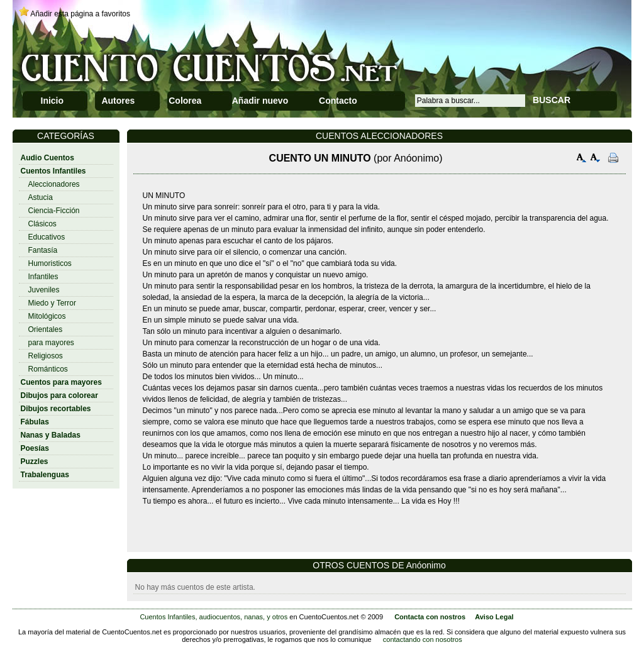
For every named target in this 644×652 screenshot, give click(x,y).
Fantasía (43, 250)
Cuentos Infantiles (53, 171)
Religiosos (46, 356)
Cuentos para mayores (61, 382)
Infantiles (43, 277)
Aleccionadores (54, 184)
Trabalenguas (45, 475)
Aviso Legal (494, 617)
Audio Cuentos (47, 158)
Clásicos (42, 224)
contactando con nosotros (423, 639)
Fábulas (35, 422)
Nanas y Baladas (51, 435)
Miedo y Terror (52, 303)
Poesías (35, 448)
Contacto (338, 101)
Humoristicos (50, 263)
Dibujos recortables (56, 409)
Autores (118, 101)
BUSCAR (552, 100)
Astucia (41, 197)
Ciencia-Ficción (54, 211)
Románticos (48, 369)
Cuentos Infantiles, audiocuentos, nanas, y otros (214, 617)
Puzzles (35, 461)
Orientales (46, 329)
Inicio (53, 101)
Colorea (185, 101)
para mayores (51, 343)
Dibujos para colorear (59, 395)
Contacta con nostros (430, 617)
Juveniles (44, 290)
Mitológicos (47, 316)
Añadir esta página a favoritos (80, 14)
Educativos (47, 237)
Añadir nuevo (260, 101)
